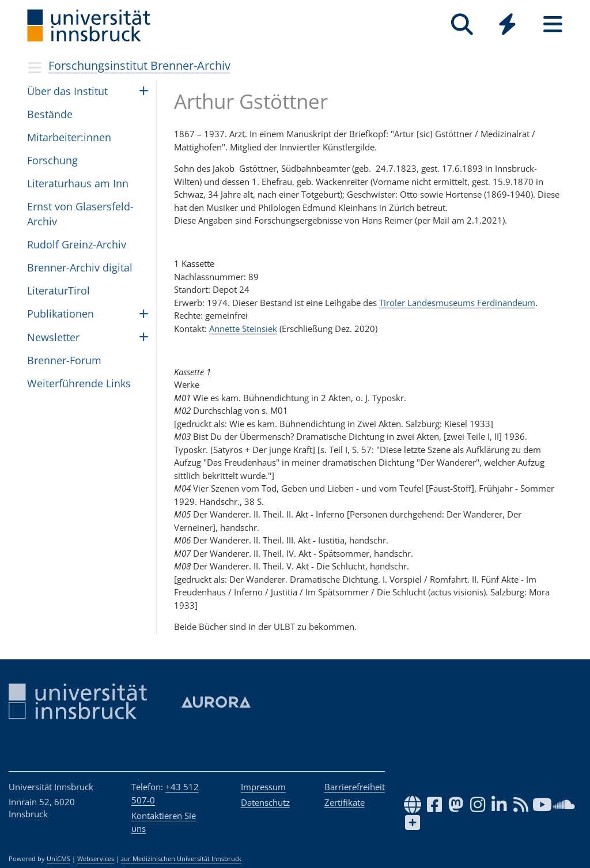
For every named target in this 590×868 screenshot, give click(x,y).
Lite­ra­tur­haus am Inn (78, 183)
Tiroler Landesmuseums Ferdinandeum (457, 303)
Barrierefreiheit (355, 787)
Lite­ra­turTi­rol (58, 290)
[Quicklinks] (507, 24)
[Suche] (462, 24)
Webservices (96, 859)
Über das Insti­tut (67, 91)
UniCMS (58, 859)
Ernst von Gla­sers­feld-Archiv (80, 214)
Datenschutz (265, 802)
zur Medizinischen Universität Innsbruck (181, 859)
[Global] (507, 26)
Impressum (263, 787)
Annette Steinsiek (243, 329)
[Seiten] (553, 24)
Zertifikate (345, 802)
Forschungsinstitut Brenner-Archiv (139, 65)
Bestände (50, 114)
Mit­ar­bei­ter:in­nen (69, 137)
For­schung (52, 160)
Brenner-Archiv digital (80, 267)
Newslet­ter (53, 337)
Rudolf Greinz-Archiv (77, 244)
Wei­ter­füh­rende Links (79, 383)
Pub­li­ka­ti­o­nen (60, 314)
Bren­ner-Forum (64, 360)
